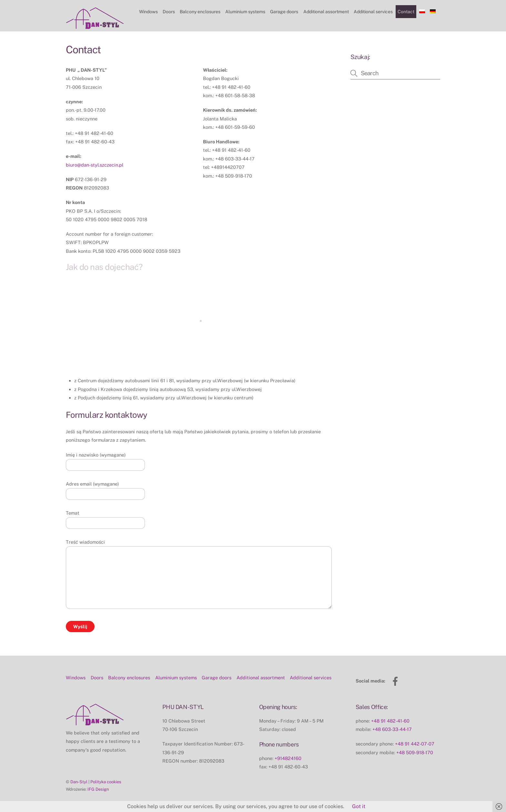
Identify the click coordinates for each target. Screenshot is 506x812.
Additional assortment (326, 12)
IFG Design (98, 789)
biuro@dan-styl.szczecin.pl (95, 165)
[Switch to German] (433, 12)
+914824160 (288, 758)
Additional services (373, 12)
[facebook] (396, 681)
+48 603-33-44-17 (392, 729)
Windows (148, 12)
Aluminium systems (245, 12)
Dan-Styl (79, 782)
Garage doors (284, 12)
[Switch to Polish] (422, 12)
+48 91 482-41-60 (390, 721)
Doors (169, 12)
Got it (359, 806)
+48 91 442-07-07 (415, 744)
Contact (406, 12)
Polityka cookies (106, 782)
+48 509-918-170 (415, 752)
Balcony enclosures (200, 12)
